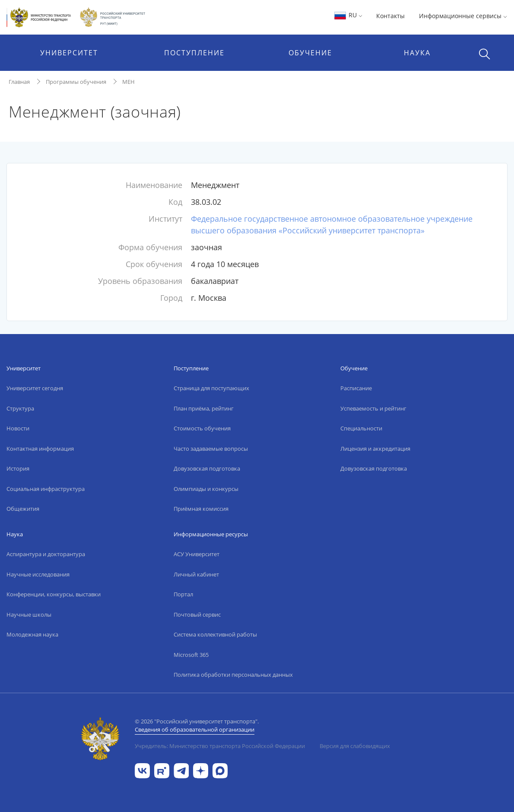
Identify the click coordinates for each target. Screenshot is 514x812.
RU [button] (348, 15)
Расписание (356, 388)
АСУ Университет (197, 554)
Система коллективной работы (215, 634)
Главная (19, 82)
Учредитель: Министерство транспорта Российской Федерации (220, 746)
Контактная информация (40, 449)
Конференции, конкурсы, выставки (54, 594)
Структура (20, 408)
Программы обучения (76, 82)
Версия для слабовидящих (355, 746)
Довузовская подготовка (207, 468)
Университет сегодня (35, 388)
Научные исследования (38, 574)
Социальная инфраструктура (46, 489)
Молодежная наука (32, 634)
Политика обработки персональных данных (233, 675)
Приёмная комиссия (201, 509)
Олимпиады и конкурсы (206, 489)
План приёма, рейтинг (204, 408)
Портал (183, 594)
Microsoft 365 (191, 655)
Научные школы (29, 615)
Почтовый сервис (197, 615)
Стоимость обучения (202, 428)
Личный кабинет (196, 574)
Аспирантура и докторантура (46, 554)
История (18, 468)
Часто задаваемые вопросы (211, 449)
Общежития (23, 509)
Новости (18, 428)
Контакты (390, 16)
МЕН (128, 82)
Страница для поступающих (211, 388)
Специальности (361, 428)
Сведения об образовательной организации (195, 729)
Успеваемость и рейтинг (373, 408)
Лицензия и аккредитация (375, 449)
